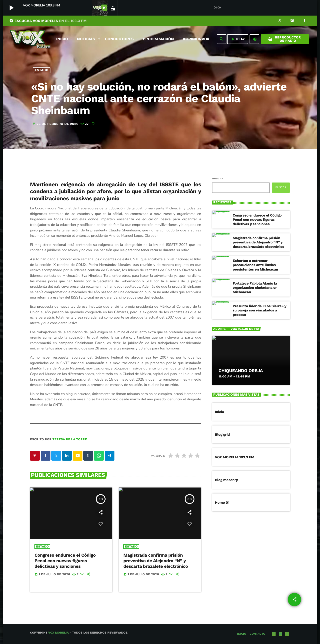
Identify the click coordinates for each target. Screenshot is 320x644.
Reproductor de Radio (284, 39)
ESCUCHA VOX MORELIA (48, 21)
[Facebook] (304, 21)
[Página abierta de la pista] (113, 8)
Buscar (218, 179)
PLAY (238, 39)
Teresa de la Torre (70, 439)
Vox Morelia (58, 633)
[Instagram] (292, 21)
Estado (42, 70)
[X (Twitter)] (280, 21)
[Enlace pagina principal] (30, 39)
